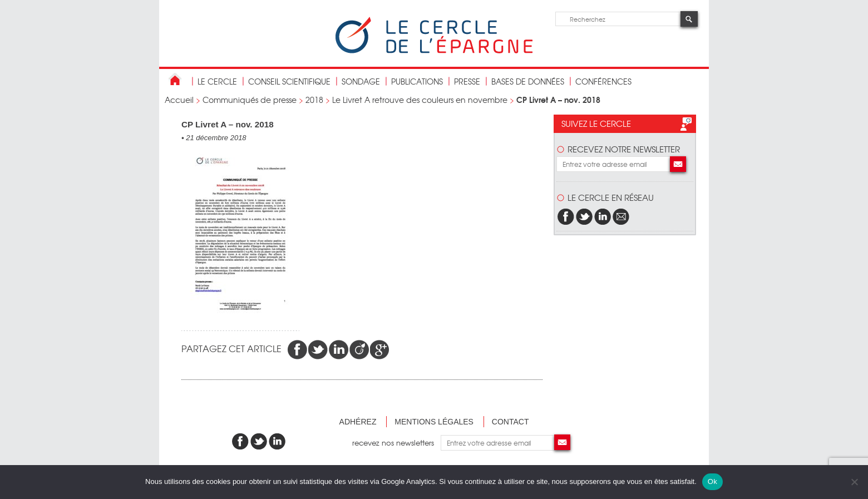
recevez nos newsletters (396, 443)
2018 (314, 100)
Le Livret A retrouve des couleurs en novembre (420, 100)
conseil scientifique (289, 81)
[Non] (854, 482)
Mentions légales (434, 422)
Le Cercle (217, 81)
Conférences (603, 81)
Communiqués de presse (250, 100)
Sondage (361, 81)
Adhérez (358, 422)
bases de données (528, 81)
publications (417, 81)
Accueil (179, 100)
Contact (511, 422)
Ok (712, 481)
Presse (467, 81)
